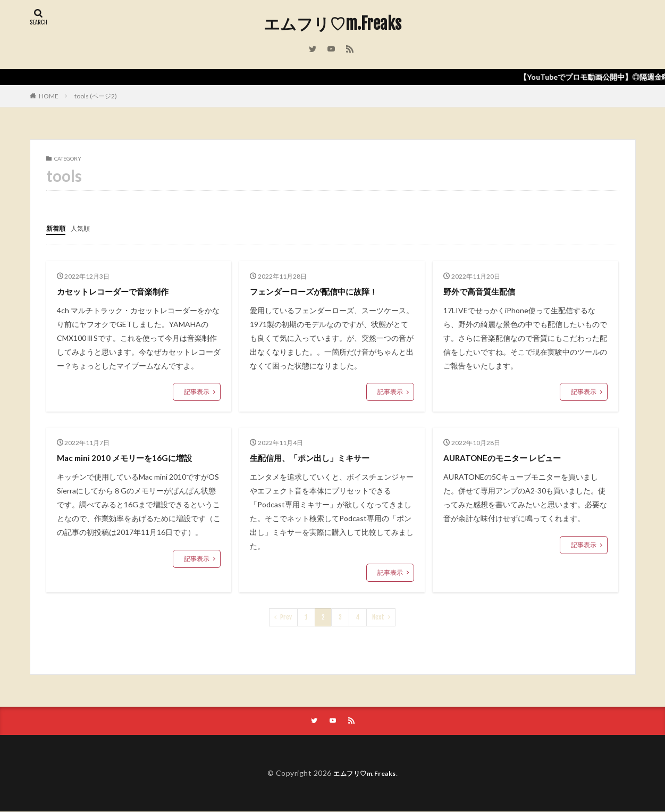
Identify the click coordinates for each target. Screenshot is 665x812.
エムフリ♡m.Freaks (332, 24)
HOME (49, 96)
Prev (286, 617)
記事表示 (197, 391)
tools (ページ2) (96, 96)
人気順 (85, 228)
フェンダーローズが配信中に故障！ (326, 290)
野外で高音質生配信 (486, 290)
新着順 (57, 228)
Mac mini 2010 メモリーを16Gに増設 (135, 457)
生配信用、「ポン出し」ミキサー (322, 457)
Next (378, 617)
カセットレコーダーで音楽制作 (124, 290)
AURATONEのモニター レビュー (513, 457)
